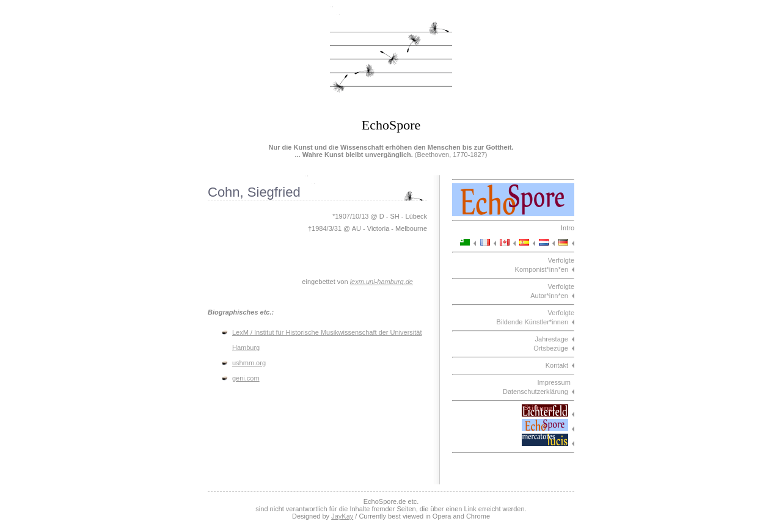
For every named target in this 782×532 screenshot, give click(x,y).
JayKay (342, 516)
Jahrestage (552, 339)
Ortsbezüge (551, 348)
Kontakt (557, 365)
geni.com (246, 378)
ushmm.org (249, 363)
